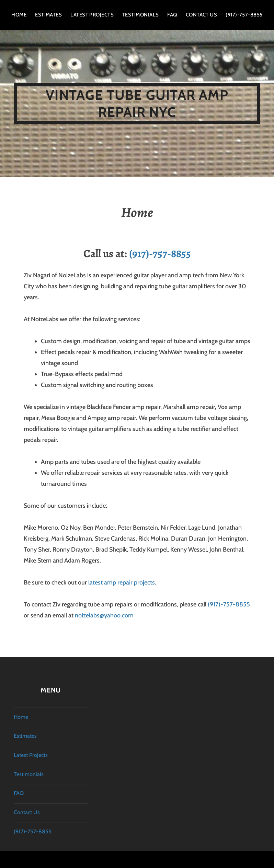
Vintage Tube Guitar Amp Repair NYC (137, 103)
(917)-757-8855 (244, 15)
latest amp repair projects (122, 582)
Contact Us (202, 15)
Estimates (48, 15)
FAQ (172, 15)
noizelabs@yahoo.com (104, 615)
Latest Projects (92, 15)
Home (19, 15)
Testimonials (140, 15)
